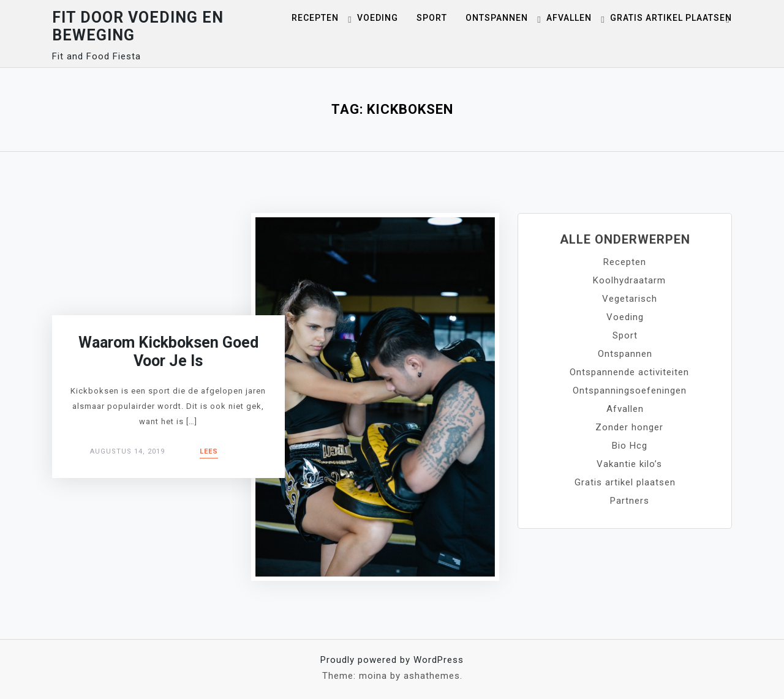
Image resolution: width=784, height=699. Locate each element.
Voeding (378, 18)
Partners (630, 501)
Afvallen (569, 18)
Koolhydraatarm (629, 280)
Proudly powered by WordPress (392, 660)
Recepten (315, 18)
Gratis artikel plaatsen (671, 18)
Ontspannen (497, 18)
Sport (432, 18)
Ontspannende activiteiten (629, 372)
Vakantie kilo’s (629, 464)
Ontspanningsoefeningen (630, 391)
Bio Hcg (630, 446)
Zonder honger (629, 427)
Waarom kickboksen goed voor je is (168, 352)
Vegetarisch (630, 299)
